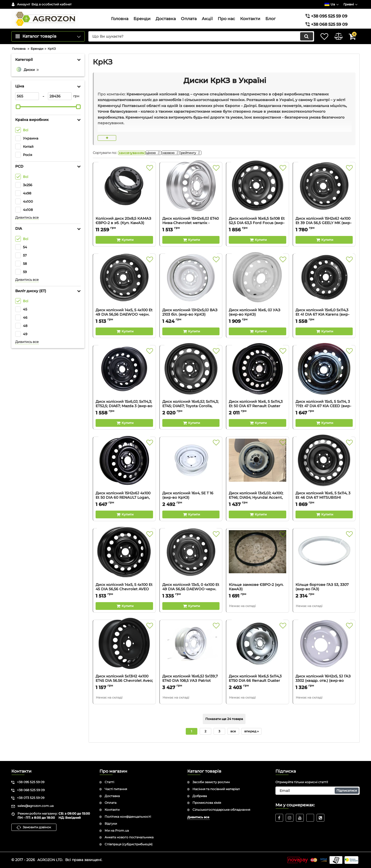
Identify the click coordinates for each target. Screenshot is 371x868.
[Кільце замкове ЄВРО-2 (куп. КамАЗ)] (258, 569)
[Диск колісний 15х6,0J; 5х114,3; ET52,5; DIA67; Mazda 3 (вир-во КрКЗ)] (124, 386)
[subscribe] (318, 791)
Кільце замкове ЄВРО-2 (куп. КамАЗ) (258, 601)
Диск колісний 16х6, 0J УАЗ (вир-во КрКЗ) (258, 326)
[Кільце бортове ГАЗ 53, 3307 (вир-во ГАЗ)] (324, 569)
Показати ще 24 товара (224, 731)
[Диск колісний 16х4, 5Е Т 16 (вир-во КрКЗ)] (191, 477)
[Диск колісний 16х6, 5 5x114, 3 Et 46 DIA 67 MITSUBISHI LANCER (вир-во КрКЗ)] (324, 477)
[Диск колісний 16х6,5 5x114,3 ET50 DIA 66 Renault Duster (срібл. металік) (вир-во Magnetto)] (258, 660)
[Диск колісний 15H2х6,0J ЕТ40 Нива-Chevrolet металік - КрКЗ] (191, 202)
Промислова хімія (207, 803)
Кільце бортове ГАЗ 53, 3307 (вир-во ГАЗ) (324, 601)
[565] (27, 107)
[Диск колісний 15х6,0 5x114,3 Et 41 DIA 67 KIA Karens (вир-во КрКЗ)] (324, 294)
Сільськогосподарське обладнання (221, 810)
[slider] (18, 117)
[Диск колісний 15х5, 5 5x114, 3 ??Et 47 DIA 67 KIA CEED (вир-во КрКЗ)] (324, 386)
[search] (195, 47)
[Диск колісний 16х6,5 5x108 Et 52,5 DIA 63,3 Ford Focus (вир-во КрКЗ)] (258, 202)
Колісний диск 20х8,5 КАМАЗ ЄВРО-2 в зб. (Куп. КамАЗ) (124, 235)
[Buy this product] (124, 252)
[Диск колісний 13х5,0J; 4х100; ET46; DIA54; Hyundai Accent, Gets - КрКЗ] (258, 477)
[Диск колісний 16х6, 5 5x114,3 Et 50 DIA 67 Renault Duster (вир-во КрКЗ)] (258, 386)
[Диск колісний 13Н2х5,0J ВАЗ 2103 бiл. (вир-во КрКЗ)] (191, 294)
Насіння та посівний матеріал (216, 789)
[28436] (60, 107)
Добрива (200, 796)
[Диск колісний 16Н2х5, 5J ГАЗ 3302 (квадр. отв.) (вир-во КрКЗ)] (324, 660)
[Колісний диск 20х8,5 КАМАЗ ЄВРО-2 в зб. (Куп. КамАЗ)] (124, 202)
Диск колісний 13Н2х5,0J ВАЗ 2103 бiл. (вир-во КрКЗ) (191, 326)
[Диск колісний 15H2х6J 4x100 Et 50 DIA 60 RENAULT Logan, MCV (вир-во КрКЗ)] (124, 477)
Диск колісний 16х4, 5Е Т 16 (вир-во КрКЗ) (191, 510)
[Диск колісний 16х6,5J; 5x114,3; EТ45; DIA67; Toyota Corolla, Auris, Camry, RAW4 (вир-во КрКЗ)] (191, 386)
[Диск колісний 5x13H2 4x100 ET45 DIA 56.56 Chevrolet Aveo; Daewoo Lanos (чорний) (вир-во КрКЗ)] (124, 660)
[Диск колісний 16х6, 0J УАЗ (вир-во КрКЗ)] (258, 294)
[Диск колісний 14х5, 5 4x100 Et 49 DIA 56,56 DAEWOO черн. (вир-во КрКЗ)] (124, 294)
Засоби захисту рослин (211, 782)
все (233, 743)
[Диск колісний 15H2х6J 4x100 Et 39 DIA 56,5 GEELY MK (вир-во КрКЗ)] (324, 202)
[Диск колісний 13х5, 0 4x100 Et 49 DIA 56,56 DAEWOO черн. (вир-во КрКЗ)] (191, 569)
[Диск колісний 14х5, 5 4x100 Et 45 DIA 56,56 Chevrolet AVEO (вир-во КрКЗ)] (124, 569)
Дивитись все (27, 228)
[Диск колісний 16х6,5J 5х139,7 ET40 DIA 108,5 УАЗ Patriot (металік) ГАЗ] (191, 660)
